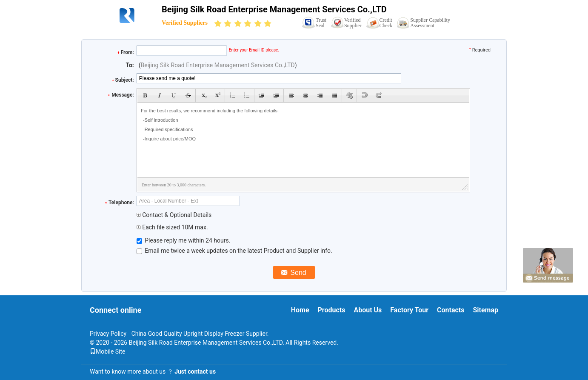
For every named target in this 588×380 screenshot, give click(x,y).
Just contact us (195, 371)
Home (300, 310)
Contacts (451, 310)
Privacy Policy (108, 334)
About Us (368, 310)
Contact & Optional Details (174, 215)
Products (332, 310)
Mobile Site (108, 351)
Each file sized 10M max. (172, 227)
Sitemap (485, 310)
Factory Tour (409, 310)
